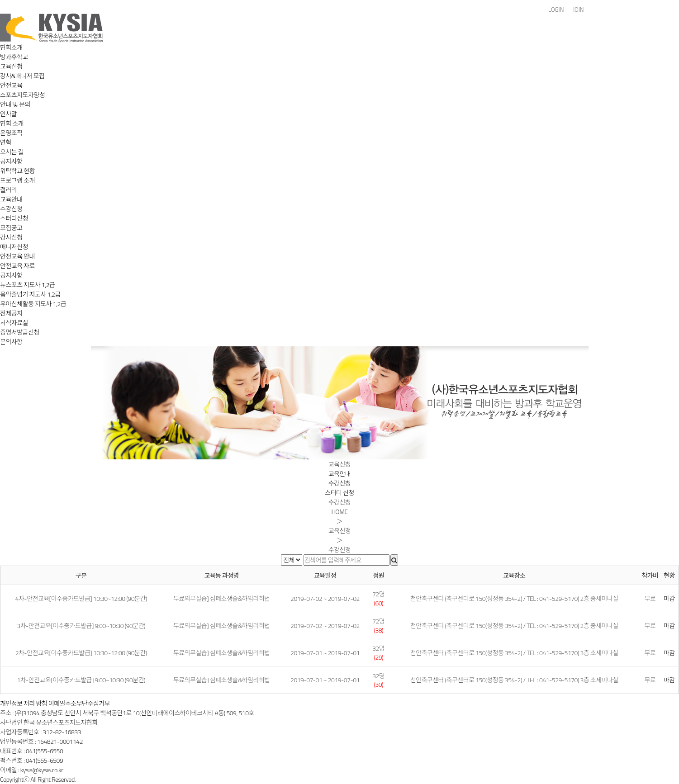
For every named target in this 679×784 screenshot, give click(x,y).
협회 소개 (12, 123)
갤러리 (8, 190)
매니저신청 (14, 247)
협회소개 (11, 47)
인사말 (8, 114)
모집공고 (11, 228)
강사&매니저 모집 (22, 76)
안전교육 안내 (17, 256)
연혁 (6, 142)
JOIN (578, 10)
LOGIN (556, 10)
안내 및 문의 (15, 104)
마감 (669, 598)
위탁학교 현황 (17, 171)
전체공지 (11, 313)
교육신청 (11, 66)
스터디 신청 (339, 493)
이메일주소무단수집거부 (79, 703)
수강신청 (11, 209)
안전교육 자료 (17, 266)
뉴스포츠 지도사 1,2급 (27, 285)
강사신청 (11, 237)
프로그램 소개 (17, 180)
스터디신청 (14, 218)
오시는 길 (12, 152)
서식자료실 (14, 323)
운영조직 (11, 133)
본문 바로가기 (0, 0)
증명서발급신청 (20, 332)
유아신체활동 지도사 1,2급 (33, 304)
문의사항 (11, 342)
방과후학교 (14, 57)
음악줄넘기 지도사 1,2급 (30, 294)
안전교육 (11, 85)
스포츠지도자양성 (22, 95)
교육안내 (11, 199)
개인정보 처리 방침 (24, 703)
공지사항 (11, 161)
